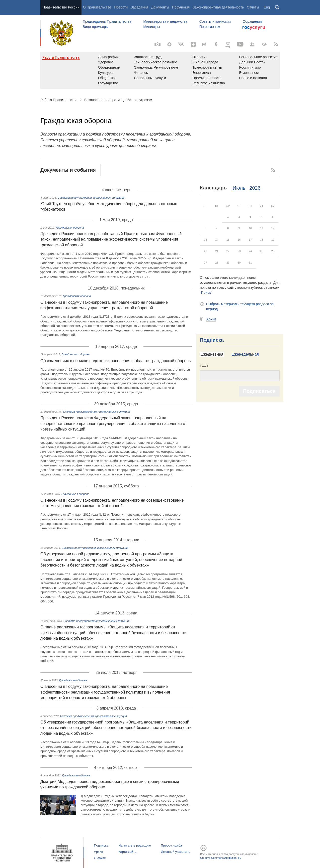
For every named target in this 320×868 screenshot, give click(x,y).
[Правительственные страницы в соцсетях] (252, 44)
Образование (109, 67)
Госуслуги (254, 28)
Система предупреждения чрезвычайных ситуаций (91, 198)
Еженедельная (245, 354)
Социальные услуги (150, 78)
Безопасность (250, 73)
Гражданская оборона (70, 228)
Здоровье (106, 62)
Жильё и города (205, 62)
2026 (255, 188)
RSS (273, 170)
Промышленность (207, 78)
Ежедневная (212, 354)
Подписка (212, 340)
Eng (267, 7)
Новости (121, 7)
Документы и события (68, 170)
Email (204, 366)
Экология (200, 57)
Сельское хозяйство (209, 83)
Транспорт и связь (207, 67)
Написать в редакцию (135, 845)
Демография (108, 57)
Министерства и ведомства (165, 21)
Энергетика (202, 73)
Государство (108, 83)
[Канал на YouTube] (240, 44)
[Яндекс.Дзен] (193, 44)
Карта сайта (127, 852)
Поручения (181, 7)
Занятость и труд (148, 57)
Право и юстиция (253, 78)
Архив (211, 319)
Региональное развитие (258, 57)
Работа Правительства (59, 100)
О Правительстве (97, 7)
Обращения (252, 21)
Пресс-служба (171, 845)
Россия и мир (250, 67)
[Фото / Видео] (158, 44)
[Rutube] (205, 44)
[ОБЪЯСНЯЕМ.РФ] (228, 44)
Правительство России (61, 7)
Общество (107, 78)
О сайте (100, 858)
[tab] (70, 170)
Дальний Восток (252, 62)
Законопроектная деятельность (218, 7)
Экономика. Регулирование (156, 67)
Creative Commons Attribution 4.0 (221, 858)
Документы (160, 7)
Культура (105, 73)
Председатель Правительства (107, 21)
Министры (152, 27)
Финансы (141, 73)
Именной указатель (175, 852)
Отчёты (253, 7)
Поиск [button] (277, 7)
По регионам (210, 27)
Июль (239, 188)
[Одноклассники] (216, 44)
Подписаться (259, 391)
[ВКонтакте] (181, 44)
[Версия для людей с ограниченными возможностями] (264, 44)
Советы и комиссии (215, 21)
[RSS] (276, 44)
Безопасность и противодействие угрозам (118, 100)
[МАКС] (169, 44)
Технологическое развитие (155, 62)
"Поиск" (206, 292)
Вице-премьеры (96, 27)
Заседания (139, 7)
